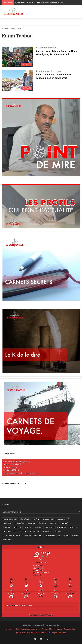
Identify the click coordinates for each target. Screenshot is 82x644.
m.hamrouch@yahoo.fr (12, 464)
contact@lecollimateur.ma (19, 462)
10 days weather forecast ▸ (41, 615)
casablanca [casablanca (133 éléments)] (49, 519)
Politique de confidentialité (37, 633)
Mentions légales (56, 629)
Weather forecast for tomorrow (19, 605)
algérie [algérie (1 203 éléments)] (25, 519)
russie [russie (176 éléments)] (27, 535)
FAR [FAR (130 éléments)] (65, 523)
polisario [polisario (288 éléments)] (47, 531)
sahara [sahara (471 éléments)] (38, 535)
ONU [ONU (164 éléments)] (23, 531)
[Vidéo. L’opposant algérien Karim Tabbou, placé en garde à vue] (18, 80)
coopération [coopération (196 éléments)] (63, 519)
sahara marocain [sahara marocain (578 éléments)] (53, 535)
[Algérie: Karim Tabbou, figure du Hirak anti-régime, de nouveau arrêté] (18, 57)
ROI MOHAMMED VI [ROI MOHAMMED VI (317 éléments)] (11, 535)
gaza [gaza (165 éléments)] (18, 527)
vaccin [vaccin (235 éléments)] (7, 539)
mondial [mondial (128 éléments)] (61, 527)
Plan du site (21, 633)
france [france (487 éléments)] (7, 527)
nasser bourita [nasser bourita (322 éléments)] (10, 531)
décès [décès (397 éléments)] (42, 523)
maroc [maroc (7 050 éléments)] (49, 527)
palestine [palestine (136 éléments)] (34, 531)
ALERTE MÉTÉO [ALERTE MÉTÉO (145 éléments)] (10, 519)
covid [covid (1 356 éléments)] (7, 523)
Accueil (6, 29)
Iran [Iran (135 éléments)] (28, 527)
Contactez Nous (70, 629)
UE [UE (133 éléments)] (66, 535)
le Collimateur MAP (44, 71)
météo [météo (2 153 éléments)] (73, 527)
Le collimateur (42, 48)
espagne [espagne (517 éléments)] (54, 523)
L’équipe (45, 629)
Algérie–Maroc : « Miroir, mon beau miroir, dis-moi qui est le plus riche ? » (42, 2)
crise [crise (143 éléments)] (31, 523)
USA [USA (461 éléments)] (76, 535)
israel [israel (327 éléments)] (38, 527)
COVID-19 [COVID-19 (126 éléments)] (20, 523)
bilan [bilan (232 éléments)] (36, 519)
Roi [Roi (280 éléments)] (58, 531)
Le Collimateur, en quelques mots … (27, 629)
